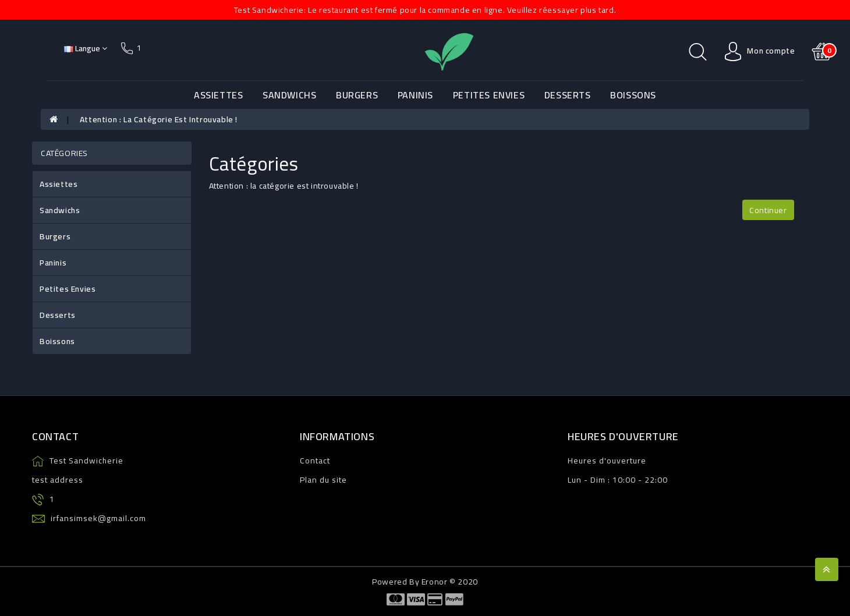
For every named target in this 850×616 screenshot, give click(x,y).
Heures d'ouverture (607, 461)
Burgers (357, 95)
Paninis (415, 95)
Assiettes (218, 95)
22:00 (656, 480)
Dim (598, 480)
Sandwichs (289, 95)
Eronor (435, 582)
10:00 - (627, 480)
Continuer (768, 210)
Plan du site (323, 480)
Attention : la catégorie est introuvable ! (159, 119)
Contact (315, 461)
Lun (575, 480)
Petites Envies (489, 95)
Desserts (568, 95)
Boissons (633, 95)
